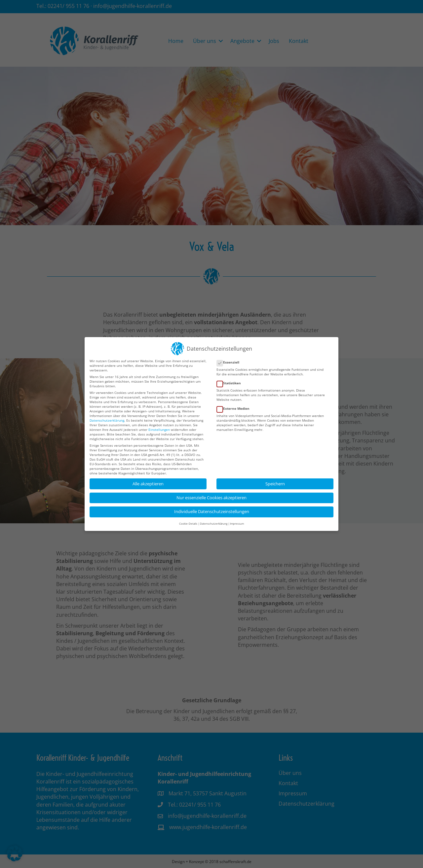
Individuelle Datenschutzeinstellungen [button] (212, 507)
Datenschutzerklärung (107, 415)
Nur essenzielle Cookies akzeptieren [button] (211, 493)
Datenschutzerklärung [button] (214, 519)
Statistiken (231, 378)
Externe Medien (235, 404)
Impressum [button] (237, 519)
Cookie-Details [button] (188, 519)
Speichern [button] (275, 479)
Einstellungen (159, 425)
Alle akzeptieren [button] (148, 479)
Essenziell (230, 358)
